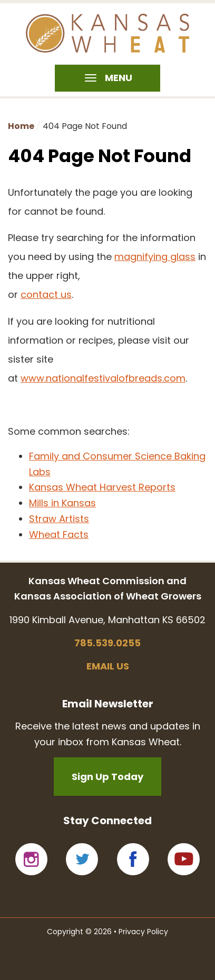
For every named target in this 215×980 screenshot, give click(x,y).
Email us (108, 666)
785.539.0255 (107, 643)
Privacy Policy (143, 932)
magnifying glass (155, 257)
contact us (46, 294)
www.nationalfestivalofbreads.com (103, 378)
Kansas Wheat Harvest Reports (102, 487)
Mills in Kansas (62, 503)
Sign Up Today (107, 777)
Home (21, 126)
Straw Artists (59, 519)
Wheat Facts (59, 534)
